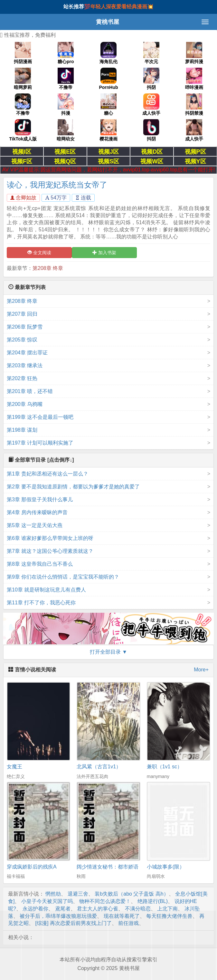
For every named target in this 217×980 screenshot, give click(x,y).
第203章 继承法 (25, 365)
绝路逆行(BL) (153, 901)
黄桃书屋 (108, 22)
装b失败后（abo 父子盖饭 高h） (132, 894)
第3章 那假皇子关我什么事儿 (40, 500)
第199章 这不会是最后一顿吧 (40, 417)
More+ (201, 670)
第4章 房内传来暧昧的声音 (37, 512)
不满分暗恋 (138, 909)
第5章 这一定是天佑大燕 (35, 525)
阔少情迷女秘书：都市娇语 (108, 867)
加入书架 (104, 253)
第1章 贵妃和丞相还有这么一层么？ (47, 474)
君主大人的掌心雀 (98, 909)
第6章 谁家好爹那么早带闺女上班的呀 (50, 538)
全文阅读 (39, 253)
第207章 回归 (22, 314)
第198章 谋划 (22, 430)
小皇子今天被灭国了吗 (47, 901)
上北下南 (167, 909)
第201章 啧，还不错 (30, 391)
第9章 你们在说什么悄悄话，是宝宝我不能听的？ (63, 577)
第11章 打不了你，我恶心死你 (41, 603)
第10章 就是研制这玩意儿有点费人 (46, 590)
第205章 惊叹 (22, 340)
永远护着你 (35, 909)
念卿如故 (23, 198)
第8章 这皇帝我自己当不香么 (40, 564)
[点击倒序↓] (61, 460)
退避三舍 (78, 894)
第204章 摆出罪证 (27, 353)
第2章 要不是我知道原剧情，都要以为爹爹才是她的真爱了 (73, 487)
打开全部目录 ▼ (108, 652)
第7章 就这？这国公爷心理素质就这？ (50, 551)
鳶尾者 (63, 909)
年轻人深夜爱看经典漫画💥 (122, 7)
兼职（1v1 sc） (165, 767)
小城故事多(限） (166, 867)
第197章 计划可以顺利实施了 (40, 443)
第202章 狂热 (22, 378)
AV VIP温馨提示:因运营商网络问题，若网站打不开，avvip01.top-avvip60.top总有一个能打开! (108, 170)
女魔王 (14, 767)
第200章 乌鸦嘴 (25, 404)
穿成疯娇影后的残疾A (32, 867)
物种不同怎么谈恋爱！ (105, 901)
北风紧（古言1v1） (99, 767)
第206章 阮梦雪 (25, 327)
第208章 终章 (48, 268)
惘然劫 (53, 894)
